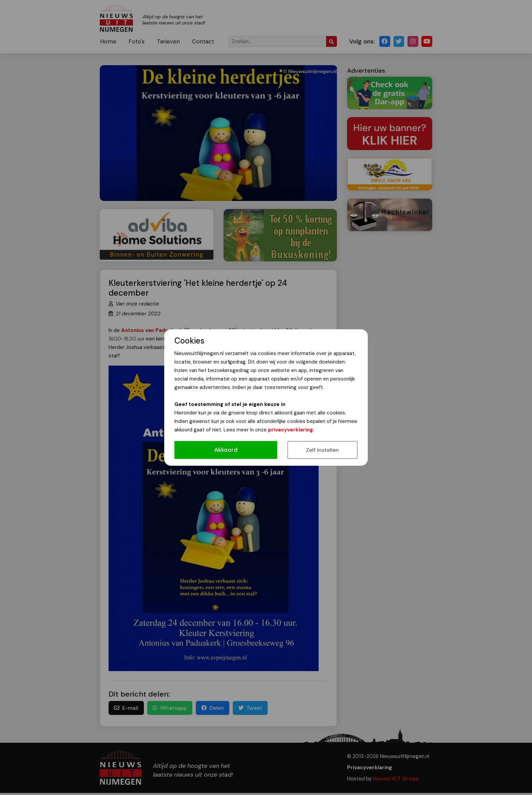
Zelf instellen (322, 450)
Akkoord (226, 450)
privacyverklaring (290, 430)
